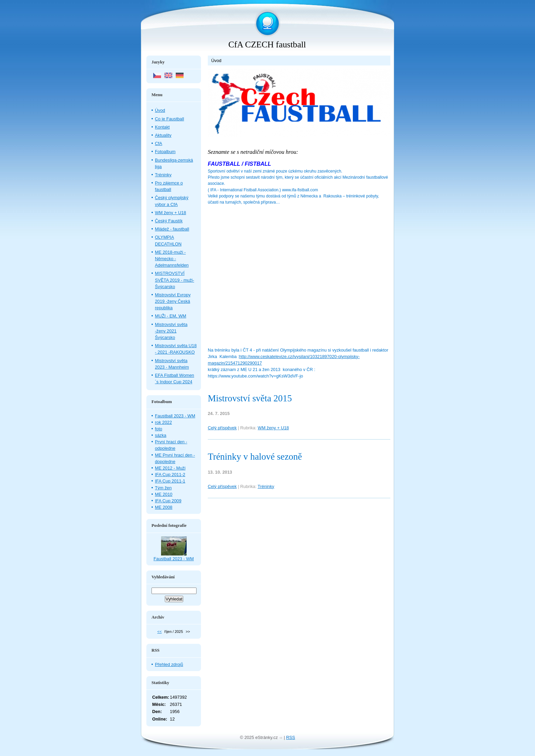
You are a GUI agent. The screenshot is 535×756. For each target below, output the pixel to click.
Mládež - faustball (172, 229)
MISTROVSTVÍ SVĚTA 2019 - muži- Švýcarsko (175, 280)
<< (160, 632)
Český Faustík (169, 221)
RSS (291, 737)
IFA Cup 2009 (168, 501)
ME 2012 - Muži (170, 468)
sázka (161, 435)
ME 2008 (164, 507)
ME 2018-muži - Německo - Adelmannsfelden (172, 259)
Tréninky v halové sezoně (255, 457)
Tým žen (163, 488)
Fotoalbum (165, 152)
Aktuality (163, 135)
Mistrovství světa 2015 (250, 398)
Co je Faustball (169, 119)
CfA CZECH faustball (267, 45)
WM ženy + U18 (273, 428)
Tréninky (266, 486)
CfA (158, 143)
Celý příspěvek (222, 428)
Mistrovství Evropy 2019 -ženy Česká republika (173, 301)
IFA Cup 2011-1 (170, 481)
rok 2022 (163, 422)
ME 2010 (164, 494)
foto (158, 429)
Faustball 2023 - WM (175, 416)
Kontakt (162, 127)
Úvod (160, 110)
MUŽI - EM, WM (171, 316)
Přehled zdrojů (169, 664)
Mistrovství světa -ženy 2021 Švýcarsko (171, 331)
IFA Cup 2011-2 (170, 475)
